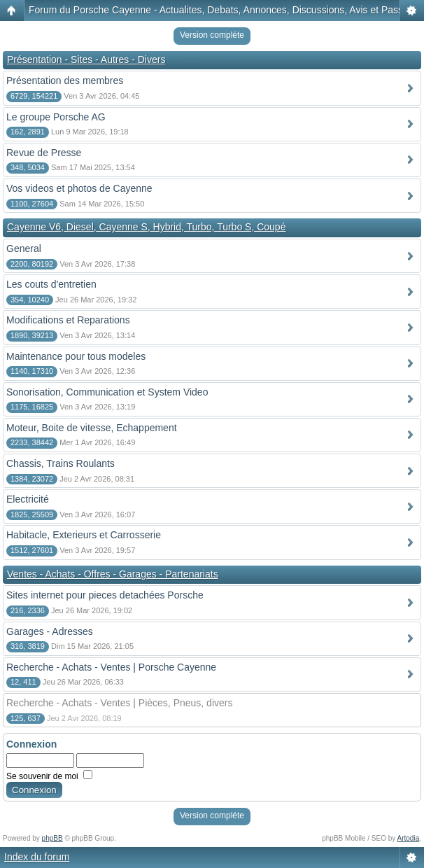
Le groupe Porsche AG (56, 117)
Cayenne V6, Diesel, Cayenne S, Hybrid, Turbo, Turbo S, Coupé (146, 227)
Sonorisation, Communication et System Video (107, 392)
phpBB (52, 838)
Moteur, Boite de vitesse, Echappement (92, 428)
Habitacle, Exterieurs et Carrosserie (84, 535)
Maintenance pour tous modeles (76, 356)
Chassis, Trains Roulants (61, 463)
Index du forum (37, 857)
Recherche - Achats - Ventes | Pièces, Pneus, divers (119, 703)
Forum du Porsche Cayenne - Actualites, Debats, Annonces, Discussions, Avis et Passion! (224, 10)
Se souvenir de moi (49, 776)
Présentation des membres (65, 80)
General (24, 248)
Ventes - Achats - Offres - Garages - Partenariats (113, 574)
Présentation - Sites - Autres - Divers (86, 59)
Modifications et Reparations (68, 320)
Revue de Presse (44, 153)
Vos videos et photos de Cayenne (79, 188)
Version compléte (212, 35)
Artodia (409, 838)
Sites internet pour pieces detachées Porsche (105, 595)
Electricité (28, 499)
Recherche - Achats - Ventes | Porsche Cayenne (111, 667)
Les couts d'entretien (51, 284)
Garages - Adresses (50, 631)
